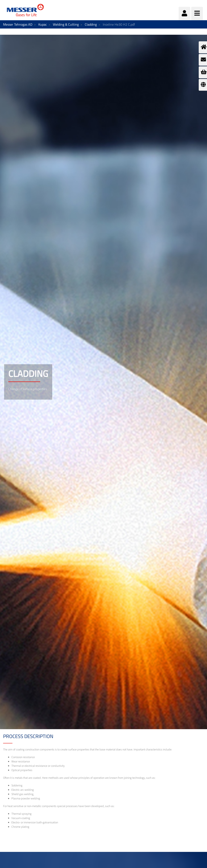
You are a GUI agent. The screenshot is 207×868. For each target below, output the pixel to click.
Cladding (91, 24)
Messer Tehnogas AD (18, 24)
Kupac (43, 24)
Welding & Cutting (66, 24)
